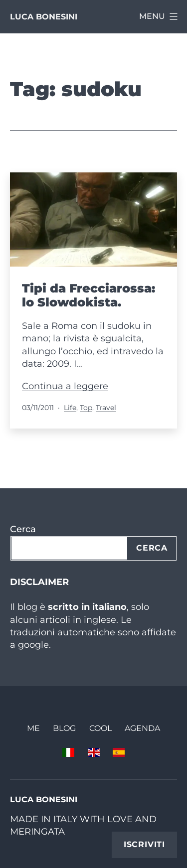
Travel (106, 408)
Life (70, 408)
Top (86, 408)
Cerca (23, 529)
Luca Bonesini (44, 17)
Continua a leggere (65, 386)
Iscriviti (144, 844)
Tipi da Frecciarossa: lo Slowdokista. (89, 295)
